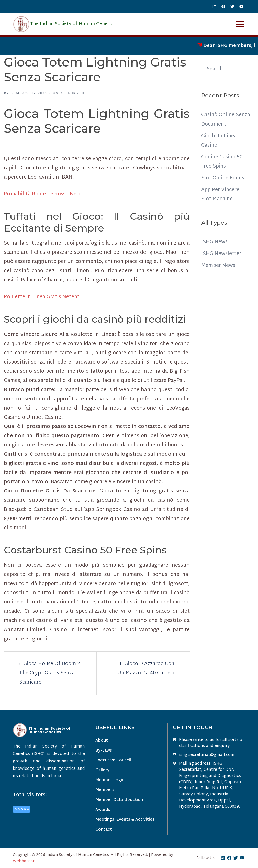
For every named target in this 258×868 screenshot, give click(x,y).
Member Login (110, 781)
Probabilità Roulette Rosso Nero (43, 194)
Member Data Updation (119, 801)
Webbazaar (24, 862)
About (102, 741)
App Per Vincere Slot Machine (220, 194)
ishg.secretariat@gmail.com (207, 755)
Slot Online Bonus (223, 178)
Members (105, 791)
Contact (104, 831)
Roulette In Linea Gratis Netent (42, 297)
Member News (218, 265)
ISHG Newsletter (221, 253)
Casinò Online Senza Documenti (223, 119)
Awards (103, 811)
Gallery (102, 771)
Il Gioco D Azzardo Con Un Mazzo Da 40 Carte (146, 668)
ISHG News (215, 241)
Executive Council (113, 761)
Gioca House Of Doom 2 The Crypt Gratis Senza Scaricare (50, 673)
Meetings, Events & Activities (125, 821)
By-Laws (104, 751)
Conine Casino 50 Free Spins (223, 161)
